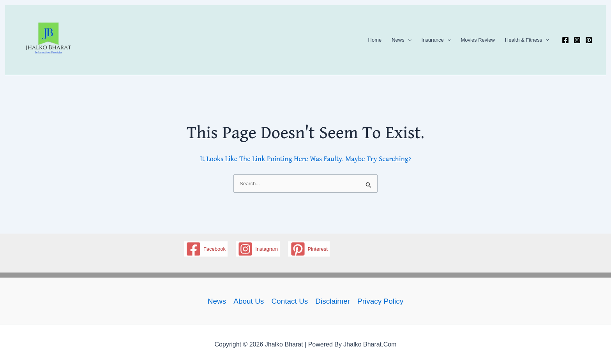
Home (375, 40)
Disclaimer (333, 301)
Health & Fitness (527, 40)
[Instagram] (577, 40)
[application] (408, 40)
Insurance (436, 40)
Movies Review (478, 40)
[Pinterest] (589, 40)
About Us (249, 301)
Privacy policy (380, 301)
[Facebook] (565, 40)
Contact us (290, 301)
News (401, 40)
